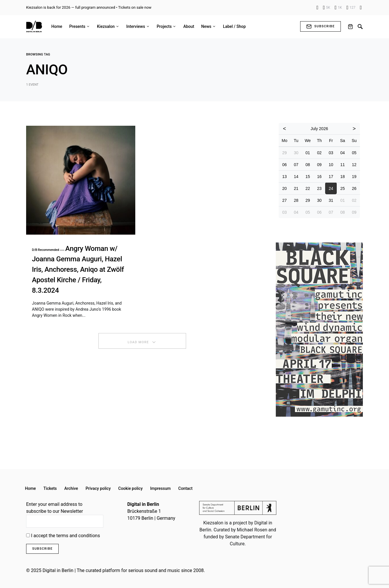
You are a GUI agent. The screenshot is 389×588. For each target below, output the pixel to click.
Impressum (160, 488)
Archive (71, 488)
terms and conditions (78, 536)
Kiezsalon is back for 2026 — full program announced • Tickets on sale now (89, 7)
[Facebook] (317, 8)
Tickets (50, 488)
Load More (138, 342)
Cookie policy (130, 488)
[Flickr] (361, 8)
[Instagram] (327, 8)
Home (30, 488)
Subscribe (320, 26)
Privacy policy (98, 488)
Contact (185, 488)
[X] (338, 8)
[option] (319, 330)
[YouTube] (351, 8)
